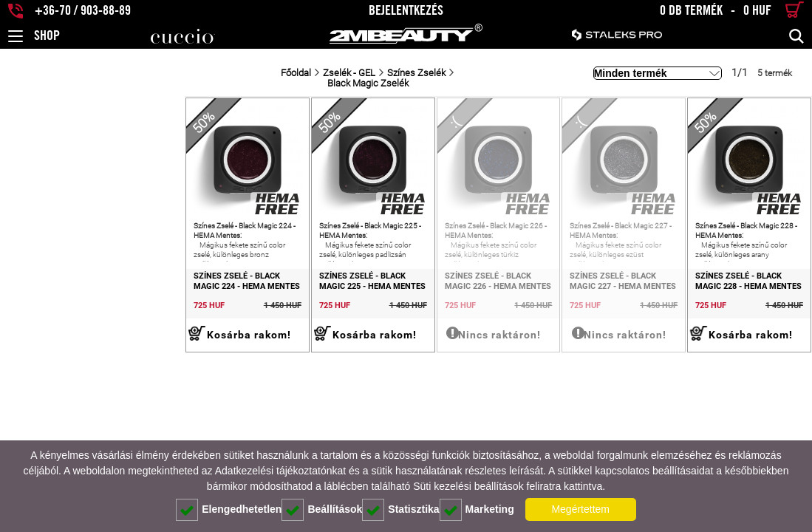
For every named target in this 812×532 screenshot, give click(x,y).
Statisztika (400, 510)
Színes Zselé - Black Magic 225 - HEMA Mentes (239, 309)
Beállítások (322, 510)
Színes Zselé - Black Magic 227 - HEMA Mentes (563, 309)
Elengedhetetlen (229, 510)
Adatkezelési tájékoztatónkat (280, 471)
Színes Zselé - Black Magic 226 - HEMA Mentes (402, 309)
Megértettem (580, 509)
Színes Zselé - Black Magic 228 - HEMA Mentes (726, 309)
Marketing (477, 510)
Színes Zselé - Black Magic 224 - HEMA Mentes (76, 309)
